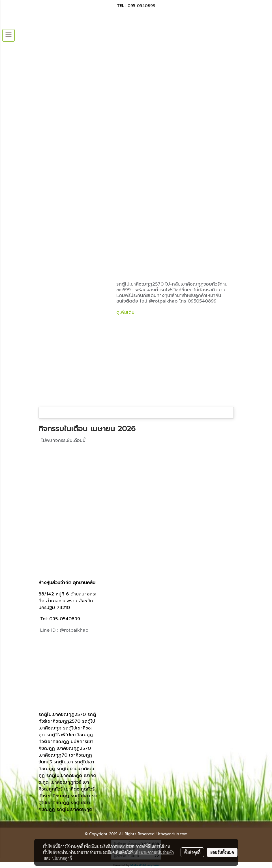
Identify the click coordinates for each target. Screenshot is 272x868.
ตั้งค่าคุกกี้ (192, 852)
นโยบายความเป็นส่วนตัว (154, 852)
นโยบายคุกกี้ (62, 858)
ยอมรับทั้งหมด (222, 852)
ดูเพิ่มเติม (126, 312)
